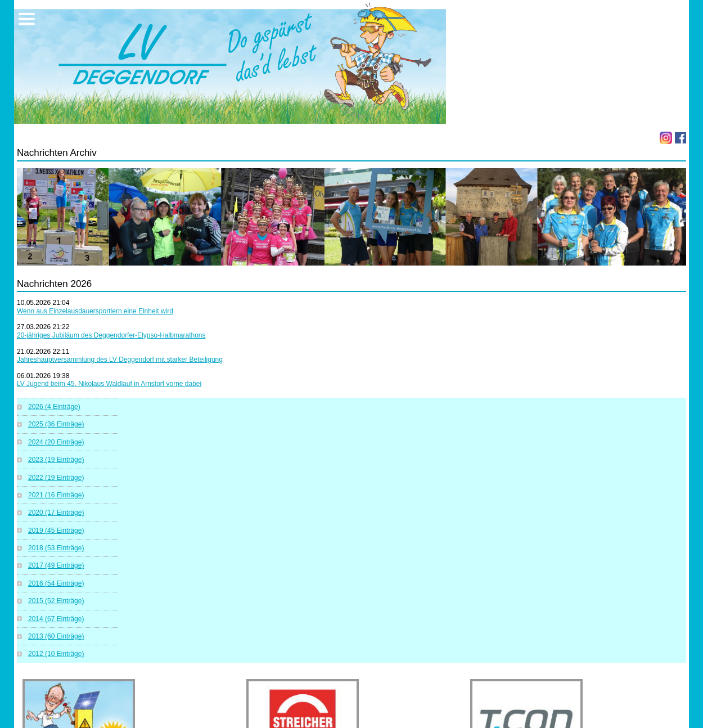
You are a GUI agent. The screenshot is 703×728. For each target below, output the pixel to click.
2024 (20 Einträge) (56, 442)
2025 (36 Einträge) (56, 424)
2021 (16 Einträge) (56, 495)
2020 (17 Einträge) (56, 513)
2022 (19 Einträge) (56, 478)
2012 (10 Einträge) (56, 654)
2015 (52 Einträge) (56, 601)
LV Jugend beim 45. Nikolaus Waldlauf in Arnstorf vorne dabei (109, 384)
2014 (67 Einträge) (56, 619)
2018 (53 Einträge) (56, 548)
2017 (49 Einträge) (56, 565)
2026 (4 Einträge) (54, 407)
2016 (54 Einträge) (56, 583)
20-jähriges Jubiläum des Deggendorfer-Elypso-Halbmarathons (111, 335)
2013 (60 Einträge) (56, 636)
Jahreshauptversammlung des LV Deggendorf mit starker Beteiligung (120, 359)
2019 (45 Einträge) (56, 531)
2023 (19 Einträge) (56, 460)
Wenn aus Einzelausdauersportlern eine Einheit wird (95, 311)
